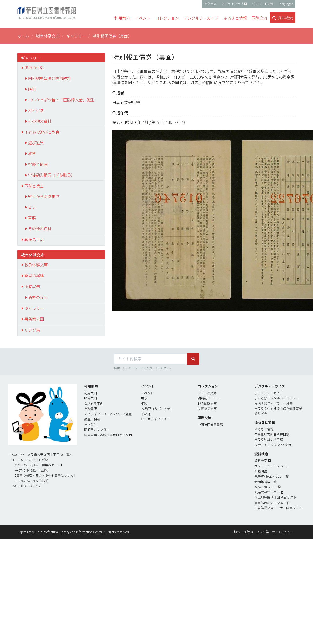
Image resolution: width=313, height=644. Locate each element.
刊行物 (248, 532)
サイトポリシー (283, 532)
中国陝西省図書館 (210, 424)
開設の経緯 (34, 276)
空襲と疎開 (38, 164)
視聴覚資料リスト (267, 492)
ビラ (32, 207)
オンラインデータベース (272, 466)
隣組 (32, 89)
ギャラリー (76, 36)
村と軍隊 (36, 110)
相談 (144, 403)
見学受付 (91, 424)
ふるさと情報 (264, 429)
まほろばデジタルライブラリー (277, 398)
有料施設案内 (94, 403)
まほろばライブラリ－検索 (273, 403)
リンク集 (32, 330)
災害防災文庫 (207, 409)
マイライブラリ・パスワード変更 (108, 414)
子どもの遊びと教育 (42, 132)
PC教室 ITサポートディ (157, 409)
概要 (237, 532)
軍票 (32, 218)
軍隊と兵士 (34, 186)
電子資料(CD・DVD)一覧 (272, 476)
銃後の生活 (34, 68)
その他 (146, 414)
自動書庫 (91, 409)
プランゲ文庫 (207, 393)
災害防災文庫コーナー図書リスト (278, 508)
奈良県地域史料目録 (269, 440)
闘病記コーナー (209, 398)
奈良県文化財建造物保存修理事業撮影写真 (278, 411)
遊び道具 (36, 143)
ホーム (23, 36)
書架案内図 (34, 319)
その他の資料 (40, 121)
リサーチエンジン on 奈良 (273, 445)
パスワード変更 (263, 4)
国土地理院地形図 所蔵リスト (275, 497)
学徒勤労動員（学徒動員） (51, 175)
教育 (32, 153)
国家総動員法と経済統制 (50, 78)
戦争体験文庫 (48, 36)
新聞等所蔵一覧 (266, 482)
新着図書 (261, 471)
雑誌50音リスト (266, 487)
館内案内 (91, 398)
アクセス (210, 4)
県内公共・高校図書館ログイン (106, 435)
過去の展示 (38, 297)
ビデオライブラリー (155, 419)
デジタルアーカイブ (269, 393)
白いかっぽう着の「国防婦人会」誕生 (61, 100)
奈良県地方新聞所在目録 (272, 434)
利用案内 (91, 393)
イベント (147, 393)
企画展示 (32, 287)
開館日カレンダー (97, 430)
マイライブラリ (232, 4)
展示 (144, 398)
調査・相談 (92, 419)
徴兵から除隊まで (44, 196)
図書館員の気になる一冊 (272, 503)
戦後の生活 (34, 239)
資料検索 (261, 461)
